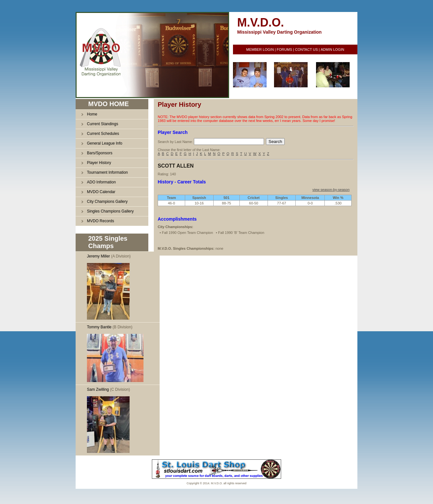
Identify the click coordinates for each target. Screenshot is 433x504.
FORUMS (284, 49)
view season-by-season (331, 190)
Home (92, 114)
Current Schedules (103, 134)
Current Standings (103, 124)
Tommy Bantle (99, 327)
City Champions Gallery (107, 202)
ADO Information (101, 182)
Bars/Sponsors (100, 153)
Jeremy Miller (98, 256)
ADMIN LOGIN (332, 49)
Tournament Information (107, 172)
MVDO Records (100, 221)
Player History (99, 163)
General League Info (105, 143)
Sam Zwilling (98, 389)
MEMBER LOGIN (260, 49)
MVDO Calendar (101, 192)
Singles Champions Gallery (110, 211)
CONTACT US (306, 49)
